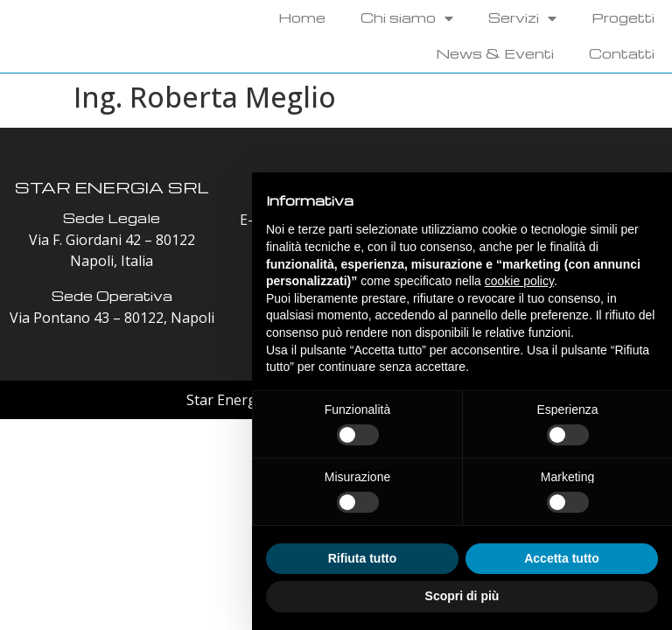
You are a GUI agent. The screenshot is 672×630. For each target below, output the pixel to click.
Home (302, 17)
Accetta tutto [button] (562, 558)
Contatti (622, 53)
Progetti (623, 17)
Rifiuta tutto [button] (363, 558)
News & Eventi (495, 53)
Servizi (522, 17)
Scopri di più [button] (462, 596)
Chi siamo (407, 17)
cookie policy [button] (519, 281)
